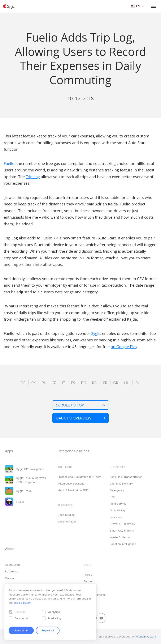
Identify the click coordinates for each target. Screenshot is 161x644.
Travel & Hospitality (122, 524)
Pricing (88, 575)
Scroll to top (80, 405)
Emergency (117, 490)
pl (44, 383)
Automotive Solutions (71, 483)
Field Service (118, 504)
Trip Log (33, 177)
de (23, 383)
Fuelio (9, 163)
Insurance (116, 517)
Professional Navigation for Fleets (79, 477)
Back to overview (80, 418)
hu (127, 383)
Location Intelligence (123, 544)
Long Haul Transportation (126, 477)
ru (138, 383)
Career (10, 578)
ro (95, 383)
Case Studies (66, 515)
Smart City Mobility (122, 530)
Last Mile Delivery (121, 483)
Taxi (113, 497)
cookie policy (22, 603)
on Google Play (124, 347)
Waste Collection (121, 537)
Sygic (96, 333)
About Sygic (13, 565)
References (12, 571)
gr (116, 383)
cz (54, 383)
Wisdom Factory (146, 636)
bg (84, 383)
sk (33, 383)
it (63, 383)
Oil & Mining (117, 510)
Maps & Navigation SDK (73, 490)
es (73, 383)
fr (105, 383)
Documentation (67, 521)
